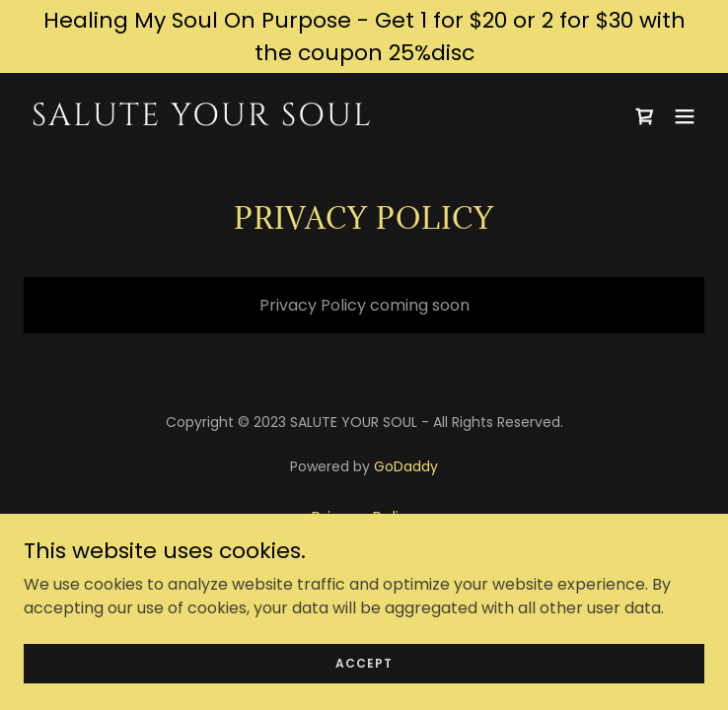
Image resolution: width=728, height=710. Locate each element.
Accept (364, 662)
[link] (262, 120)
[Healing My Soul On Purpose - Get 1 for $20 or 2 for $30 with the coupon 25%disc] (364, 36)
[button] (685, 116)
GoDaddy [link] (406, 466)
